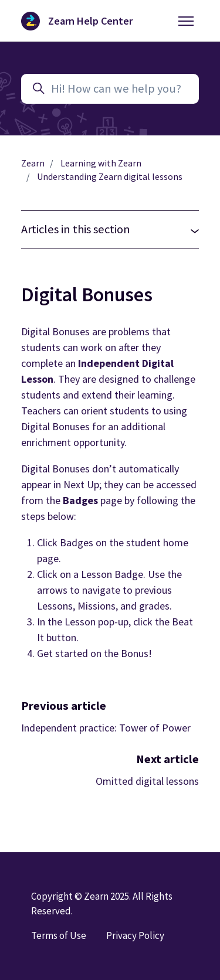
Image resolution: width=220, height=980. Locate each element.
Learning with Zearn (101, 163)
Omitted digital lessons (147, 781)
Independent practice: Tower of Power (106, 728)
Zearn (33, 163)
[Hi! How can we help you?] (110, 89)
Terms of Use (59, 935)
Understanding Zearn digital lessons (110, 177)
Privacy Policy (135, 935)
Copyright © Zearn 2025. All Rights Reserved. (102, 904)
